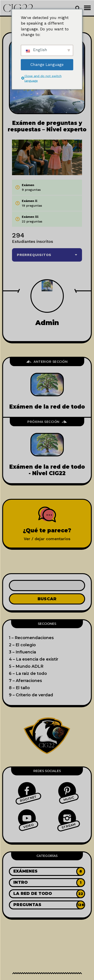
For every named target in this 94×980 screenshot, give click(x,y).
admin (47, 323)
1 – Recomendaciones (31, 638)
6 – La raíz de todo (28, 674)
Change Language (47, 64)
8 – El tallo (19, 688)
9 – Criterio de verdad (31, 695)
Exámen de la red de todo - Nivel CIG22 (47, 470)
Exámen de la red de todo (47, 407)
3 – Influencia (22, 652)
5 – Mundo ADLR (26, 666)
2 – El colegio (22, 645)
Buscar (47, 599)
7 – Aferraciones (25, 681)
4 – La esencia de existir (34, 659)
